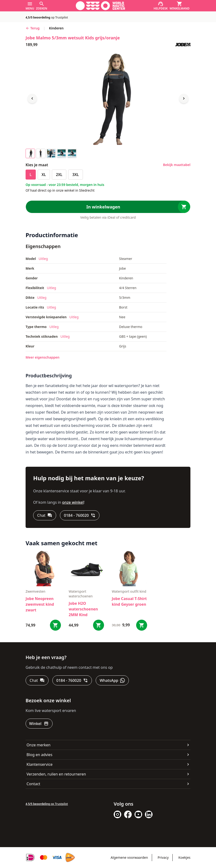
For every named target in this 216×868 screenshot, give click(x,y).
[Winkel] (39, 724)
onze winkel (73, 502)
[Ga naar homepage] (100, 6)
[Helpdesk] (161, 6)
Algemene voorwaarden (129, 857)
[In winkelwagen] (108, 207)
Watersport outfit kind (129, 591)
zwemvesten (35, 591)
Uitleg (43, 259)
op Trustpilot (47, 17)
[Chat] (45, 515)
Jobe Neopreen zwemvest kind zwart (40, 604)
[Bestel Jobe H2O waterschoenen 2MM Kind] (99, 625)
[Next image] (184, 98)
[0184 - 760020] (80, 515)
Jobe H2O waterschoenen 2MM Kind (83, 609)
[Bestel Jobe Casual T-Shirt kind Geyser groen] (142, 625)
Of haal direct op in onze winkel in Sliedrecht (60, 190)
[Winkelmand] (180, 6)
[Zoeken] (42, 6)
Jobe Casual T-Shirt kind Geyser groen (129, 601)
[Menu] (30, 6)
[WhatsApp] (112, 680)
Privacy (163, 857)
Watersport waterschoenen (81, 594)
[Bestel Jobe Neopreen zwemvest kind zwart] (55, 625)
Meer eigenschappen (43, 357)
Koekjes (184, 857)
